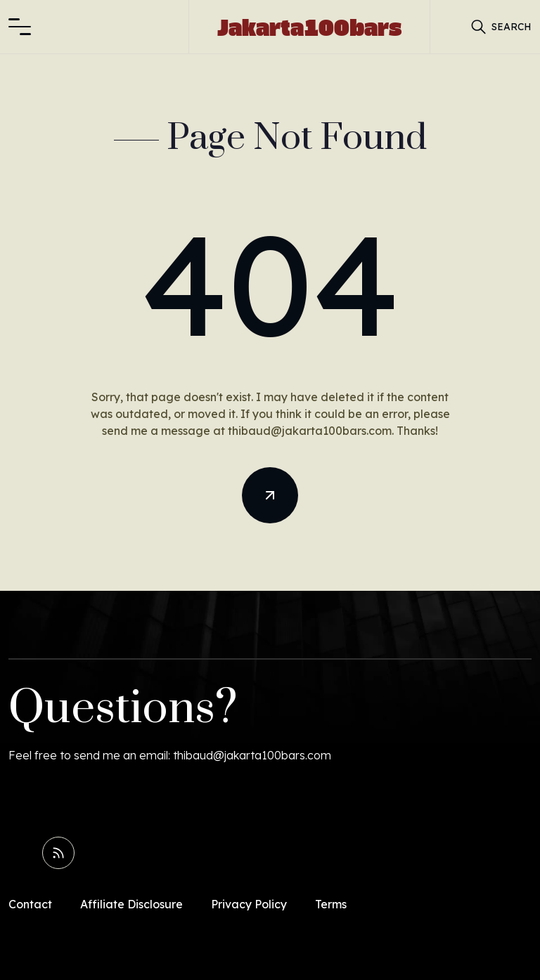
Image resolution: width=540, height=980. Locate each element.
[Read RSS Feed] (58, 853)
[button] (20, 27)
